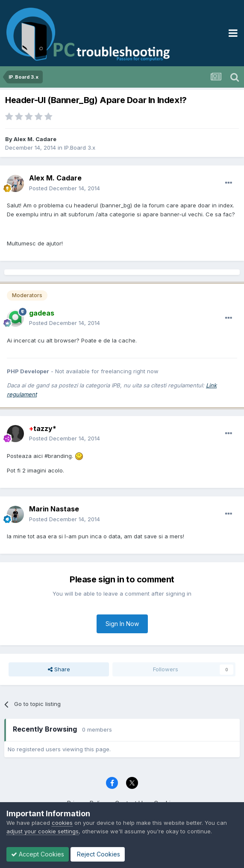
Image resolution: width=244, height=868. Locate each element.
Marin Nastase (54, 509)
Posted (65, 188)
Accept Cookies (38, 854)
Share (59, 669)
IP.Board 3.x (80, 148)
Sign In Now (122, 624)
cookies (62, 823)
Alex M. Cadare (35, 139)
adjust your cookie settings (43, 831)
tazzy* (43, 428)
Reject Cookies (98, 854)
